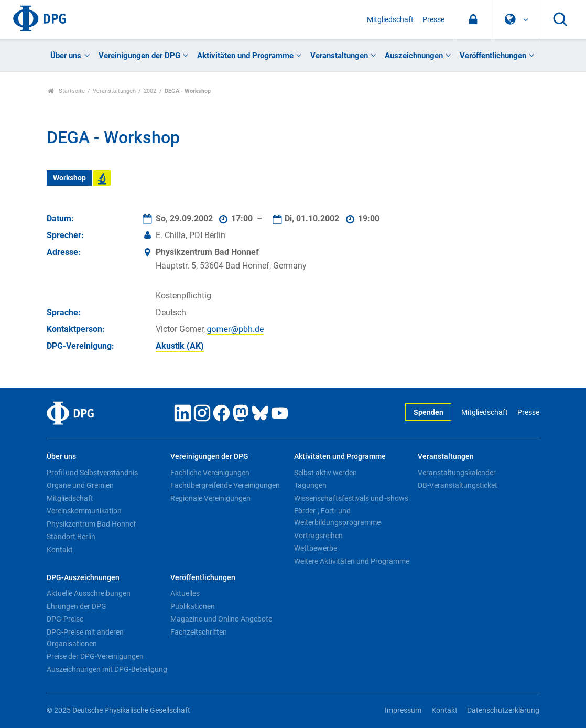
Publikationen (193, 606)
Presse (433, 20)
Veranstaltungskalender (457, 473)
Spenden (428, 413)
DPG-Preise (65, 619)
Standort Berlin (71, 537)
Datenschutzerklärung (503, 710)
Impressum (403, 710)
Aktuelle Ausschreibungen (89, 593)
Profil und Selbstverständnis (92, 473)
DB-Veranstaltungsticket (458, 485)
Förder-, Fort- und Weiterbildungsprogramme (337, 517)
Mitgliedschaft (390, 20)
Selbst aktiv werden (325, 473)
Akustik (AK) (180, 346)
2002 (150, 91)
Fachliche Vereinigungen (210, 473)
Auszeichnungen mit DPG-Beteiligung (107, 669)
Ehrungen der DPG (77, 606)
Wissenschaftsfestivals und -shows (351, 498)
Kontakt (60, 550)
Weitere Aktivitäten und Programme (352, 561)
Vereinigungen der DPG (139, 56)
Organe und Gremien (80, 485)
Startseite (66, 91)
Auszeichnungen (414, 56)
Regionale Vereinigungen (210, 498)
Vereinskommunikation (84, 511)
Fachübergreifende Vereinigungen (225, 485)
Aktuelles (185, 593)
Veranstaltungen (339, 56)
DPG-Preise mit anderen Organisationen (85, 638)
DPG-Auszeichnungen (83, 578)
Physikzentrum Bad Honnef (91, 524)
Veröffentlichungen (493, 56)
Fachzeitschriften (199, 632)
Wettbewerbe (316, 548)
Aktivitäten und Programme (245, 56)
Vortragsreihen (318, 536)
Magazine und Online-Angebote (221, 619)
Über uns (66, 56)
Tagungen (310, 485)
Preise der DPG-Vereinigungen (95, 656)
